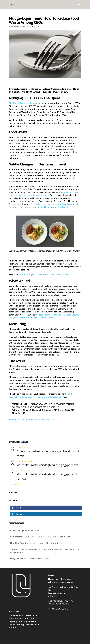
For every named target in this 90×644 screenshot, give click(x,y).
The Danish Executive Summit (23, 103)
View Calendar (15, 485)
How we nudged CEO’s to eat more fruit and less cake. (44, 275)
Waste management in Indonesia (26, 530)
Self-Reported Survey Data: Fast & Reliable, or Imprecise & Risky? (41, 537)
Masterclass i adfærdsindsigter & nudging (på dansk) (47, 465)
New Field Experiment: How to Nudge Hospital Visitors (36, 543)
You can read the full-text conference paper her (31, 420)
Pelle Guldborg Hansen (20, 27)
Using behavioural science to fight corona (30, 559)
